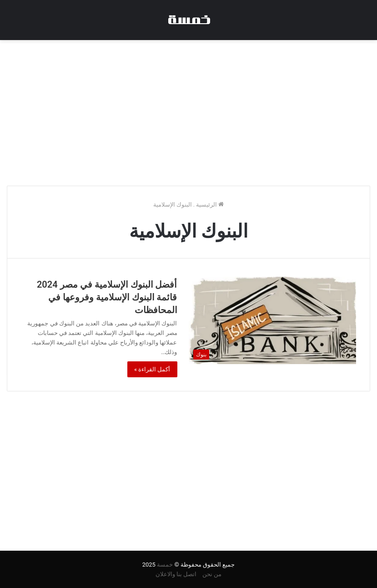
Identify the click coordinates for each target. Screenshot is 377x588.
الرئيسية (210, 205)
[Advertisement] (188, 113)
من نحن (212, 574)
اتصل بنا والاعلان (176, 574)
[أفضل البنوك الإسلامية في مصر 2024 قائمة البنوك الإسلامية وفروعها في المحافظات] (273, 320)
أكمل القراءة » (152, 369)
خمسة (165, 565)
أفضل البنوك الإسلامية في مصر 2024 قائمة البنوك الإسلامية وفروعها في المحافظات (107, 297)
